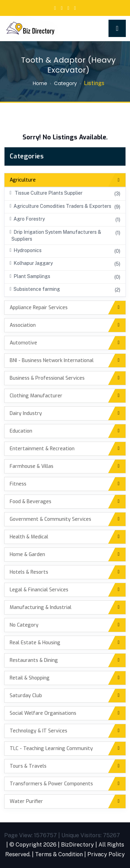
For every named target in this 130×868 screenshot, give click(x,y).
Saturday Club (26, 696)
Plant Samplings (30, 276)
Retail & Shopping (30, 678)
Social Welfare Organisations (43, 713)
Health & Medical (29, 537)
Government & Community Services (50, 519)
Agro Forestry (27, 219)
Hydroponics (26, 250)
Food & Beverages (31, 502)
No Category (24, 625)
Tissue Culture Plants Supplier (46, 193)
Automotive (23, 343)
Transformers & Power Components (51, 784)
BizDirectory (77, 845)
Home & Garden (27, 555)
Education (21, 431)
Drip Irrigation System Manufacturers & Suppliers (55, 236)
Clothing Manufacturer (36, 396)
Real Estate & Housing (35, 643)
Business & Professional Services (47, 378)
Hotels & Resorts (29, 572)
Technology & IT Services (38, 731)
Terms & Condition (59, 854)
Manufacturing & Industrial (41, 607)
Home (40, 83)
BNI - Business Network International (52, 361)
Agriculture (23, 180)
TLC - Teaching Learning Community (51, 749)
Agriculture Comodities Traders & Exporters (60, 206)
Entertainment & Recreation (42, 449)
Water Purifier (26, 801)
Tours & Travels (28, 766)
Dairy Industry (26, 413)
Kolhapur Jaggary (31, 263)
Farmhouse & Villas (32, 466)
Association (23, 325)
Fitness (18, 484)
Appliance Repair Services (39, 308)
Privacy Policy (106, 854)
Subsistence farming (35, 289)
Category (66, 83)
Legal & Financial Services (39, 590)
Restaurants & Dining (34, 660)
